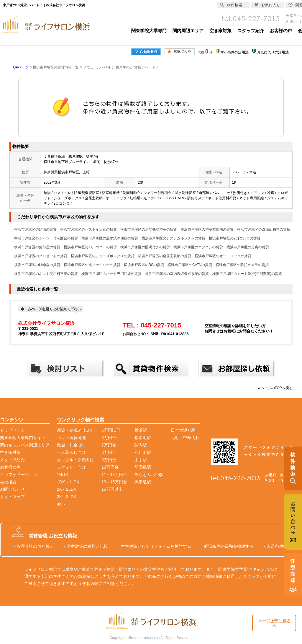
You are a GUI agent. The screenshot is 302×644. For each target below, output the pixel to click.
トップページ (12, 430)
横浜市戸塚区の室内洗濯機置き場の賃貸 (177, 274)
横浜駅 (141, 430)
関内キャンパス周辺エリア (25, 445)
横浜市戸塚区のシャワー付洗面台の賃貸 (46, 238)
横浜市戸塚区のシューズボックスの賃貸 (103, 256)
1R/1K (63, 475)
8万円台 (109, 452)
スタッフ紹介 (251, 31)
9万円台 (109, 460)
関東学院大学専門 (149, 31)
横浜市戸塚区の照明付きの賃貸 (145, 247)
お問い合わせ (12, 489)
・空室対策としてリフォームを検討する (154, 546)
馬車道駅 (143, 482)
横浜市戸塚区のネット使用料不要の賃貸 (46, 274)
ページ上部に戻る (274, 623)
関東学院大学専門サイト (23, 438)
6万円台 (109, 438)
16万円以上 (112, 489)
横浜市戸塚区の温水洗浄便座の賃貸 (110, 238)
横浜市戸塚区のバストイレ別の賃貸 (88, 229)
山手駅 (141, 460)
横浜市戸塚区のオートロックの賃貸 (223, 256)
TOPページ (20, 67)
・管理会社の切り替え (33, 546)
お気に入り (267, 5)
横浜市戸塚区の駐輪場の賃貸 (37, 265)
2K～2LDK (67, 489)
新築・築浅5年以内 (75, 430)
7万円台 (109, 445)
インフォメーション (19, 475)
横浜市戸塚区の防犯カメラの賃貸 (242, 265)
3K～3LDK (67, 497)
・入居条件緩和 (277, 546)
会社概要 (8, 482)
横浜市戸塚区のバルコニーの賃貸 (90, 247)
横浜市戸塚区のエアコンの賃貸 (198, 247)
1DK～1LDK (68, 482)
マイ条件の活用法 (234, 52)
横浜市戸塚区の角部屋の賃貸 (37, 247)
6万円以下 (111, 430)
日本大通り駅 (183, 430)
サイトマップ (12, 497)
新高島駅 (143, 467)
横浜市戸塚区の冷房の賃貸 (248, 247)
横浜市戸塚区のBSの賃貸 (144, 265)
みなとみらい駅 (149, 475)
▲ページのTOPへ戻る (275, 388)
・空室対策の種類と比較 (85, 546)
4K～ (61, 504)
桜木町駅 (143, 438)
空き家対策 (220, 31)
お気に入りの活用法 (273, 52)
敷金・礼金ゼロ (71, 445)
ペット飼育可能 (71, 438)
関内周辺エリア (188, 31)
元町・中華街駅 (185, 438)
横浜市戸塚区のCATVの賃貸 (190, 265)
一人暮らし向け (71, 452)
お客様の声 (281, 31)
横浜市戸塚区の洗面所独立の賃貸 (264, 229)
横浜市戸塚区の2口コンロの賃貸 (235, 238)
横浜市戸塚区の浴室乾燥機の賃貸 (207, 229)
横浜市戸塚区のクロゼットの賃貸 (41, 256)
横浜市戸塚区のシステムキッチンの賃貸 (173, 238)
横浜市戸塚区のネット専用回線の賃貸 (111, 274)
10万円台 (110, 467)
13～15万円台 (114, 482)
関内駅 (141, 445)
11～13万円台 (114, 475)
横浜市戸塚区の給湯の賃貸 (35, 229)
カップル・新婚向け (75, 460)
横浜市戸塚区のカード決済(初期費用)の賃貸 (247, 274)
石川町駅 (143, 452)
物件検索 (231, 5)
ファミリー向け (71, 467)
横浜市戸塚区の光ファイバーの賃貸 (92, 265)
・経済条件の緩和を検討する (227, 546)
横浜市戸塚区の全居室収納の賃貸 (165, 256)
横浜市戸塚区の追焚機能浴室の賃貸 (149, 229)
